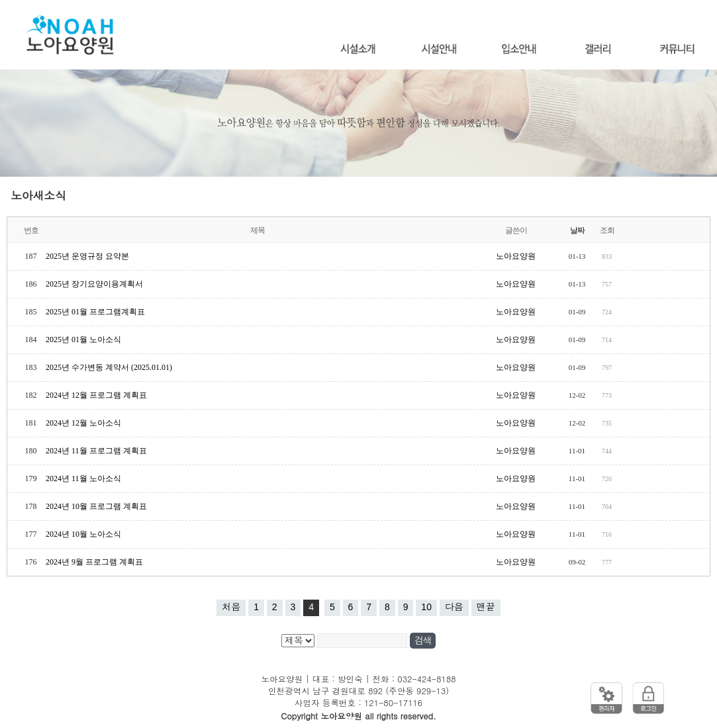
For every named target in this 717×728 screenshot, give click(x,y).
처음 (231, 607)
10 (426, 607)
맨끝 (486, 607)
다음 (454, 607)
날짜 (577, 230)
